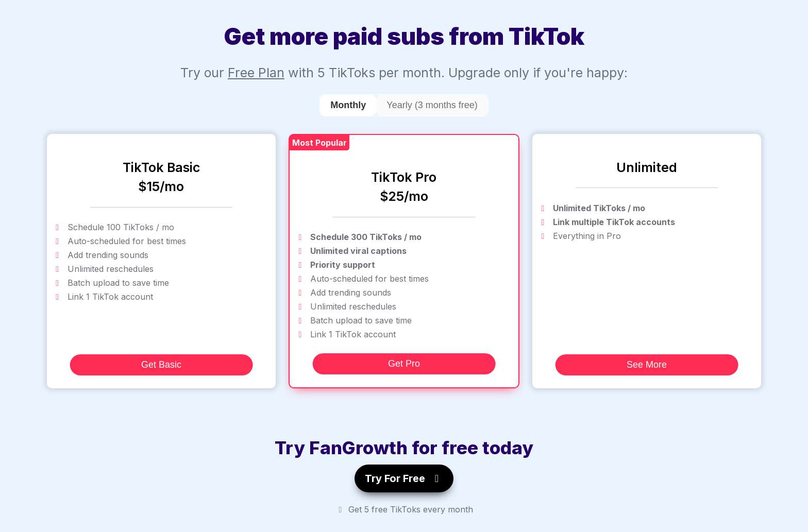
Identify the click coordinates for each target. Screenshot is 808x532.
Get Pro (404, 364)
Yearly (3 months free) (432, 105)
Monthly (348, 105)
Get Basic (161, 365)
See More (647, 365)
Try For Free (404, 478)
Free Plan (256, 73)
